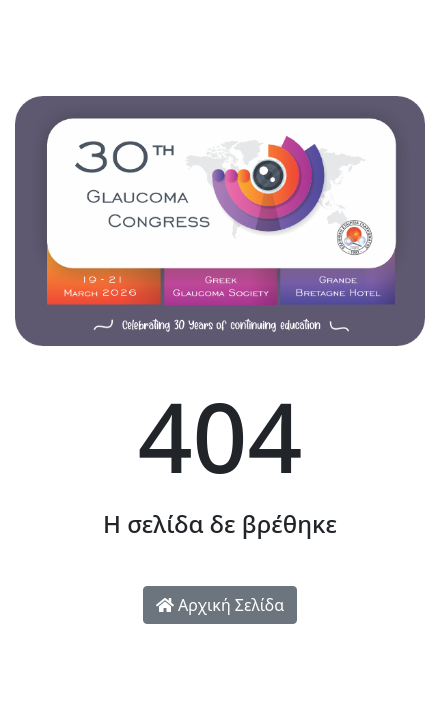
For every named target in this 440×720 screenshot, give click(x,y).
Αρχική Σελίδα (220, 605)
